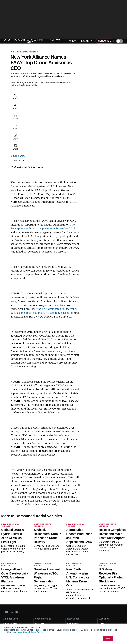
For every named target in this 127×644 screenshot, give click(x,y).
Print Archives (73, 604)
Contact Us (104, 614)
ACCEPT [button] (108, 638)
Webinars (71, 617)
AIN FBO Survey (11, 604)
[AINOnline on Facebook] (2, 592)
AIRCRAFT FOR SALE (36, 41)
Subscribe (105, 41)
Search (87, 41)
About (102, 604)
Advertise (105, 617)
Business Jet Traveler (14, 616)
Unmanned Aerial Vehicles (24, 52)
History (102, 610)
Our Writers (104, 607)
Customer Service (43, 607)
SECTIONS (55, 41)
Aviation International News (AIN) (15, 608)
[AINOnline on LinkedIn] (17, 592)
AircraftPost (10, 613)
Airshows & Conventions (78, 621)
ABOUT (73, 41)
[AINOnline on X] (12, 592)
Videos (70, 614)
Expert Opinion (74, 607)
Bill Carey (19, 106)
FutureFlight (8, 619)
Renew (38, 610)
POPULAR (20, 40)
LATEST (8, 40)
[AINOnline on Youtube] (7, 592)
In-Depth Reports (74, 610)
